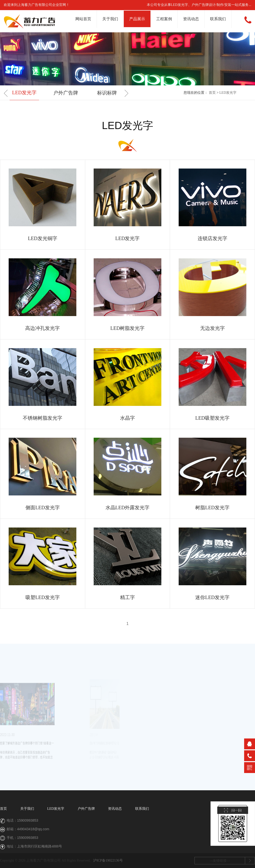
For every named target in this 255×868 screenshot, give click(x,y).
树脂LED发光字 (212, 508)
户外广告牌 (66, 93)
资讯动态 (191, 19)
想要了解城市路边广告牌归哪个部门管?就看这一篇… (15, 744)
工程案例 (164, 19)
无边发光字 (212, 328)
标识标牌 (107, 93)
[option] (24, 93)
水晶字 (127, 418)
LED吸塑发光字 (212, 418)
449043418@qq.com (33, 829)
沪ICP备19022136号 (108, 860)
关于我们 (110, 19)
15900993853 (28, 820)
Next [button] (125, 93)
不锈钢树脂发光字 (42, 418)
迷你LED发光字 (212, 597)
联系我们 (218, 19)
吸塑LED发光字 (43, 597)
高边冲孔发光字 (42, 328)
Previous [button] (7, 93)
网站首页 (83, 19)
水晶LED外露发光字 (128, 508)
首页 (212, 93)
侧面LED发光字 (43, 508)
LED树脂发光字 (128, 328)
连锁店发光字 (212, 238)
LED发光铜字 (43, 238)
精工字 (127, 597)
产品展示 (137, 19)
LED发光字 (24, 93)
